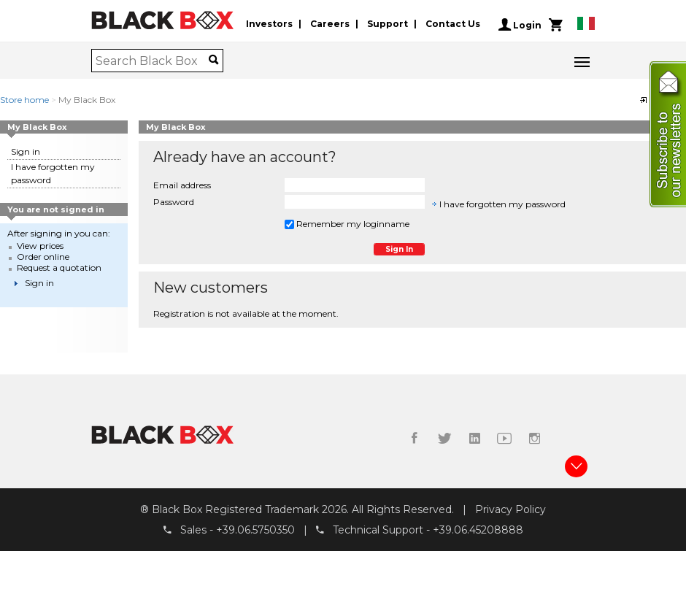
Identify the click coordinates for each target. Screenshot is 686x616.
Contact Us (453, 24)
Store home (24, 100)
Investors (269, 24)
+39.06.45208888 (478, 531)
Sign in (26, 151)
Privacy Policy (510, 509)
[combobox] (152, 61)
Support (388, 24)
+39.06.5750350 (255, 531)
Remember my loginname (347, 224)
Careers (330, 24)
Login (520, 25)
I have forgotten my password (502, 204)
